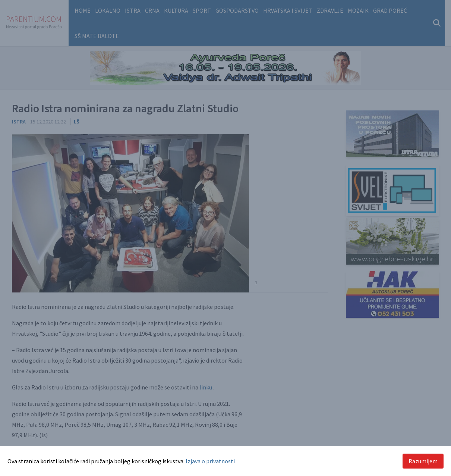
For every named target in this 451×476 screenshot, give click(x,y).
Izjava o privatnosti (210, 461)
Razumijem (423, 461)
